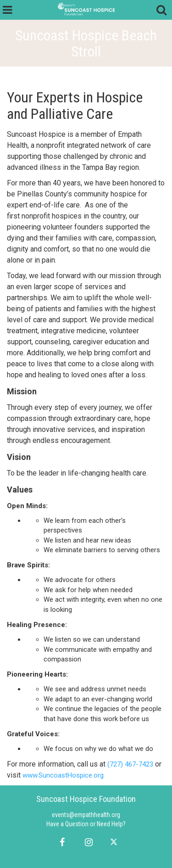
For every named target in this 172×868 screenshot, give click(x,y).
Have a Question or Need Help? (86, 824)
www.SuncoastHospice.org (63, 775)
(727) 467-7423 (130, 764)
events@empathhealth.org (86, 815)
